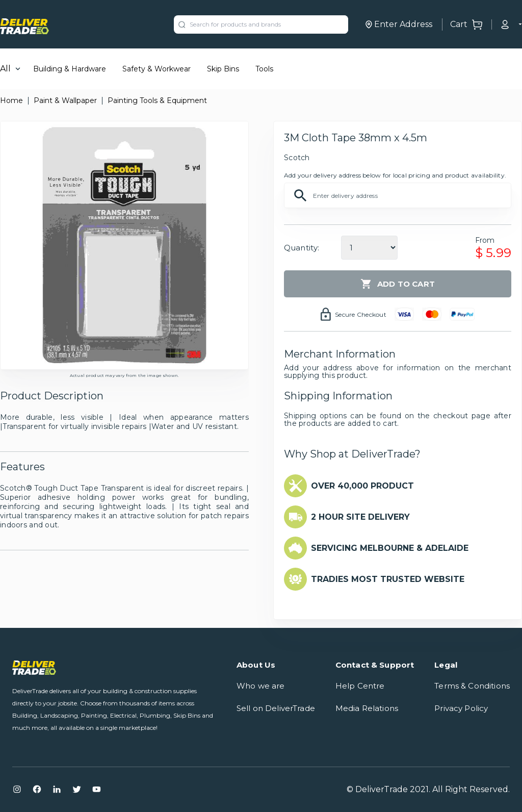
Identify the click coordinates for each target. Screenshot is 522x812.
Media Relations (367, 708)
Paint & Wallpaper (65, 100)
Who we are (261, 686)
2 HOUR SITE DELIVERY (360, 517)
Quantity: (302, 248)
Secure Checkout (361, 314)
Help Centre (360, 686)
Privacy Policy (461, 708)
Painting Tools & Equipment (157, 100)
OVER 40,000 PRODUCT (362, 486)
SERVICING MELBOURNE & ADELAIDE (390, 548)
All (5, 69)
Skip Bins (223, 69)
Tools (264, 69)
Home (11, 100)
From (485, 240)
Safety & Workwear (156, 69)
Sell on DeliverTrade (276, 708)
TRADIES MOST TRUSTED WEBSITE (388, 579)
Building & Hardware (70, 69)
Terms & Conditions (472, 686)
